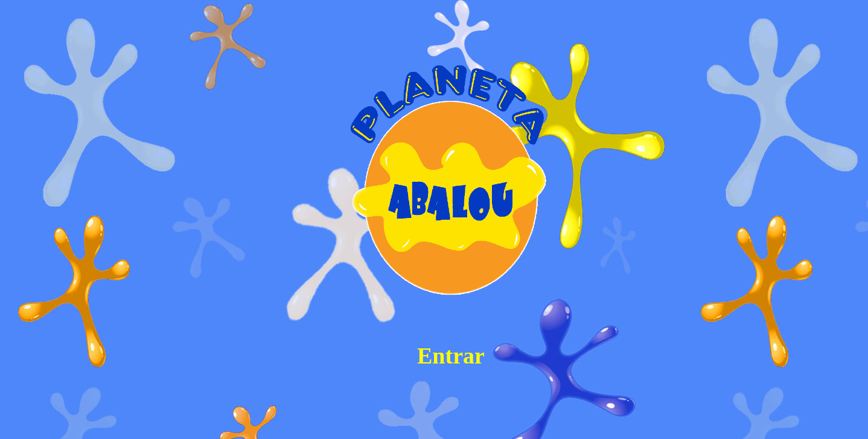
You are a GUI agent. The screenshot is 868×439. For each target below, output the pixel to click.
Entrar (451, 356)
